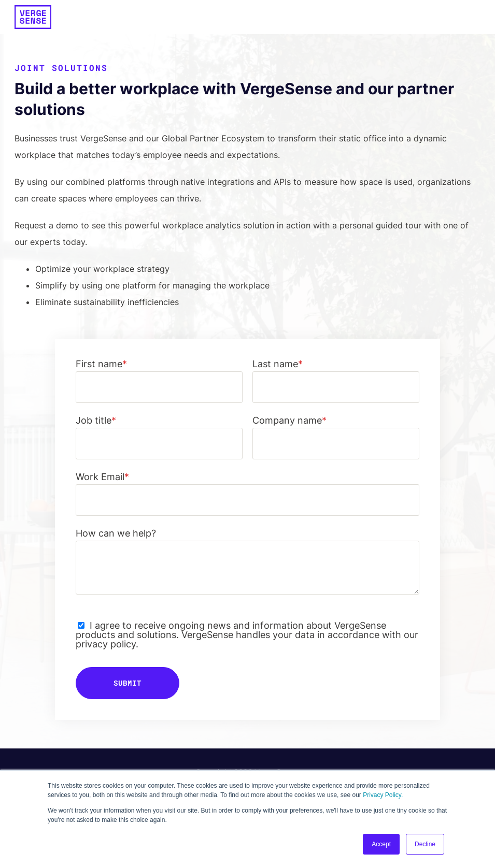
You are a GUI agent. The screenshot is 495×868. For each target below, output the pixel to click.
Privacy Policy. (383, 795)
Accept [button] (381, 844)
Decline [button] (425, 844)
